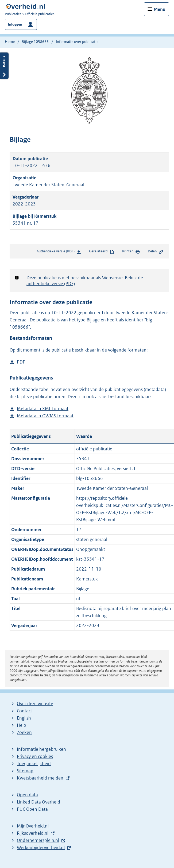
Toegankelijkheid (34, 764)
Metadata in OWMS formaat (45, 416)
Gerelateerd (102, 252)
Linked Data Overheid (38, 802)
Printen (131, 252)
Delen (156, 252)
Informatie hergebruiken (41, 749)
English (24, 718)
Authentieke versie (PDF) (59, 252)
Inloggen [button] (15, 24)
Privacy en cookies (35, 756)
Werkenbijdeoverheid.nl (41, 847)
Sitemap (25, 771)
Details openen (4, 66)
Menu (160, 9)
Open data (27, 795)
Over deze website (35, 704)
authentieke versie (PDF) (51, 284)
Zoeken (24, 732)
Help (22, 725)
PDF (21, 362)
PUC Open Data (32, 809)
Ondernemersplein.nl (38, 840)
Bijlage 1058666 (35, 42)
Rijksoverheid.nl (33, 833)
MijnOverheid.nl (33, 826)
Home (10, 42)
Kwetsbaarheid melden (40, 778)
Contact (24, 711)
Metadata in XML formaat (43, 409)
